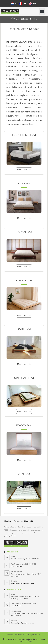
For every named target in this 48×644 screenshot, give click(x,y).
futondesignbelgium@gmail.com (23, 583)
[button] (42, 11)
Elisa (30, 641)
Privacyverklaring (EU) (34, 635)
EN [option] (34, 3)
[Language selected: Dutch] (24, 3)
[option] (23, 4)
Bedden (33, 19)
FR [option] (25, 3)
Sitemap (9, 635)
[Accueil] (12, 19)
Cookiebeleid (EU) (20, 635)
